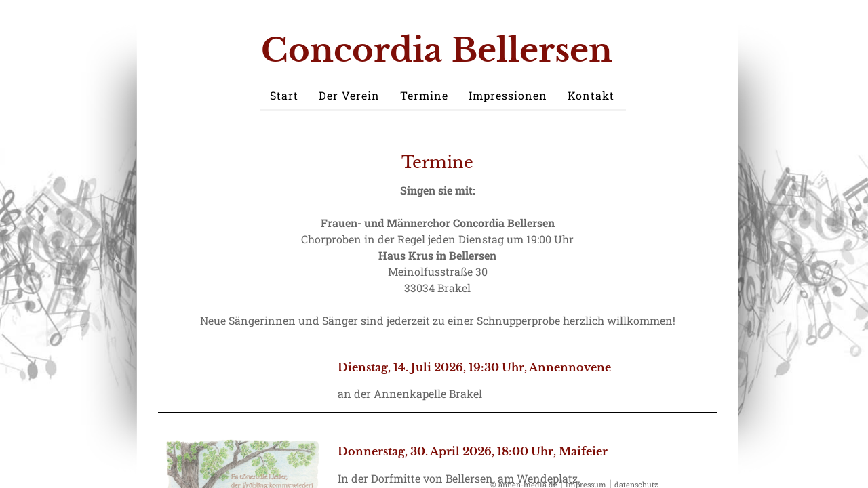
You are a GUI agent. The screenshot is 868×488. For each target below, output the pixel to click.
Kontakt (591, 95)
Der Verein (349, 95)
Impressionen (508, 95)
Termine (424, 95)
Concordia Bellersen (437, 50)
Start (284, 95)
